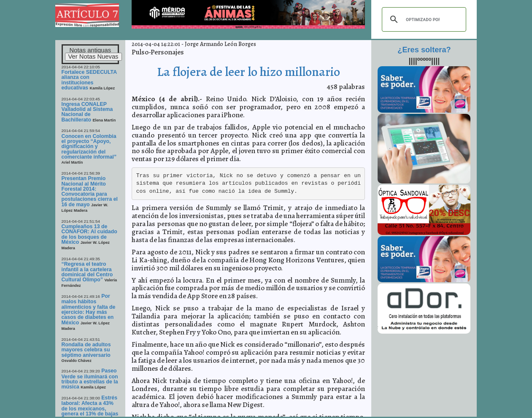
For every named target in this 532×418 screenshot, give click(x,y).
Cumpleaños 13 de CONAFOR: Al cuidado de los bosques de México (89, 234)
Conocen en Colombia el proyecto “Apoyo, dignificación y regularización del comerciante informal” (89, 147)
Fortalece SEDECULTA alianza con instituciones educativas (89, 80)
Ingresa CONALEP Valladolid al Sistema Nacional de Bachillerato (87, 112)
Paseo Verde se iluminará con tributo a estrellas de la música (90, 379)
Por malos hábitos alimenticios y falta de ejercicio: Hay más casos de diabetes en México (89, 309)
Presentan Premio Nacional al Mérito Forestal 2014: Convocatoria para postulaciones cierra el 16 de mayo (90, 191)
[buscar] (423, 19)
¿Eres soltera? (424, 50)
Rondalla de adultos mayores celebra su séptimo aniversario (86, 350)
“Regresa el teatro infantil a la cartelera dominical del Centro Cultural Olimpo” (87, 272)
